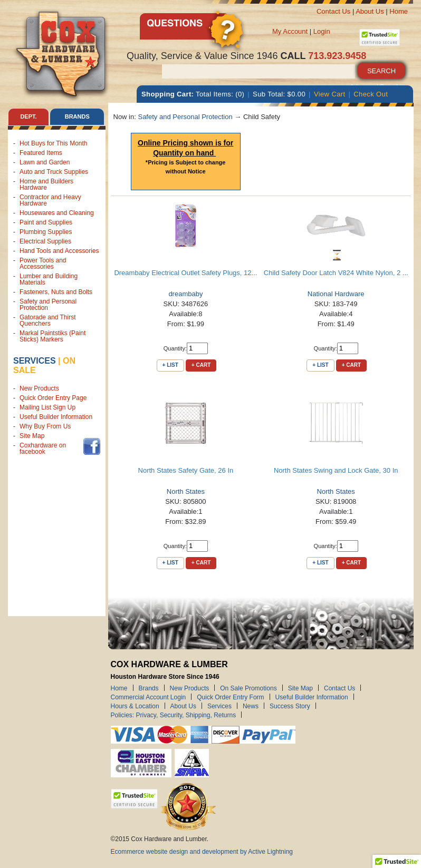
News (251, 706)
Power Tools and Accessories (43, 264)
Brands (149, 688)
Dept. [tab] (28, 116)
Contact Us (333, 11)
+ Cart (201, 365)
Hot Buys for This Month (54, 143)
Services (35, 361)
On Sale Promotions (248, 688)
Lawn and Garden (45, 162)
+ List (170, 365)
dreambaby (185, 294)
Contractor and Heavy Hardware (50, 200)
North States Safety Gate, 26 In (186, 470)
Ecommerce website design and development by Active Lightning (202, 852)
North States (186, 491)
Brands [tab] (77, 116)
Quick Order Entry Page (53, 398)
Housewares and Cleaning (57, 213)
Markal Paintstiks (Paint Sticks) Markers (52, 336)
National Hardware (336, 294)
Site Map (32, 436)
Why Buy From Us (45, 426)
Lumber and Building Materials (49, 279)
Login (322, 31)
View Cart (330, 94)
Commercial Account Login (149, 697)
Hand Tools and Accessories (59, 251)
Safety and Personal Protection (48, 305)
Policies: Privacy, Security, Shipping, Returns (174, 715)
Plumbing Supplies (46, 232)
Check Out (371, 94)
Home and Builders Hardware (46, 184)
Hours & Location (135, 706)
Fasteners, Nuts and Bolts (56, 292)
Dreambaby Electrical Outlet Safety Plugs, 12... (185, 273)
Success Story (290, 706)
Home (399, 11)
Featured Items (41, 153)
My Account (290, 31)
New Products (39, 388)
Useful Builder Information (56, 417)
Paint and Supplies (46, 222)
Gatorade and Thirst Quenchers (48, 320)
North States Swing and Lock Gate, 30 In (336, 470)
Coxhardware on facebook (43, 448)
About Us (370, 11)
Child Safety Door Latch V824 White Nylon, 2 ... (336, 273)
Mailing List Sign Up (47, 407)
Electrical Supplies (45, 241)
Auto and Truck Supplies (54, 172)
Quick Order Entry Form (230, 697)
